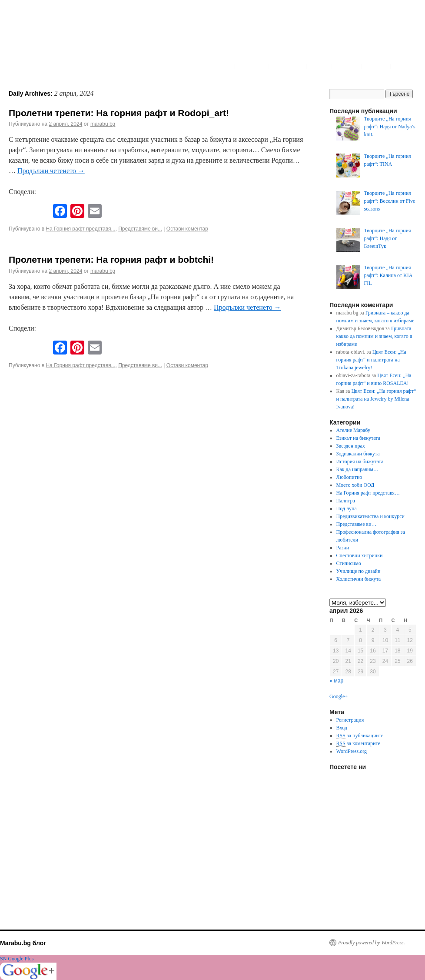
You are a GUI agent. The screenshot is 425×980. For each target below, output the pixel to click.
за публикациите (360, 736)
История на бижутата (360, 462)
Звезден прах (351, 446)
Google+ (339, 696)
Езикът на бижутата (358, 438)
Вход (342, 728)
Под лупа (347, 508)
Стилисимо (349, 563)
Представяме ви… (357, 524)
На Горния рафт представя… (368, 493)
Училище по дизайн (359, 571)
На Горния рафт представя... (80, 229)
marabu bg (103, 124)
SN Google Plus (17, 959)
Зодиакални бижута (358, 454)
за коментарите (358, 744)
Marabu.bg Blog (70, 37)
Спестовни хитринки (360, 555)
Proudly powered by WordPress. (372, 943)
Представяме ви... (140, 229)
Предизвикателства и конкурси (370, 516)
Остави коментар (187, 229)
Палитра (346, 501)
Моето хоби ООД (355, 485)
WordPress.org (352, 751)
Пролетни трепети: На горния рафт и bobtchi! (111, 259)
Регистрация (350, 720)
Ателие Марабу (353, 430)
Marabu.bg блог (23, 943)
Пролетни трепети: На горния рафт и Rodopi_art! (119, 113)
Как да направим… (357, 469)
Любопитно (349, 477)
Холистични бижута (359, 579)
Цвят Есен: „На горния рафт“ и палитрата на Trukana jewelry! (371, 360)
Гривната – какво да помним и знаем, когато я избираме (376, 336)
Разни (343, 548)
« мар (337, 681)
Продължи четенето (51, 171)
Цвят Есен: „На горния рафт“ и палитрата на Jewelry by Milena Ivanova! (376, 399)
